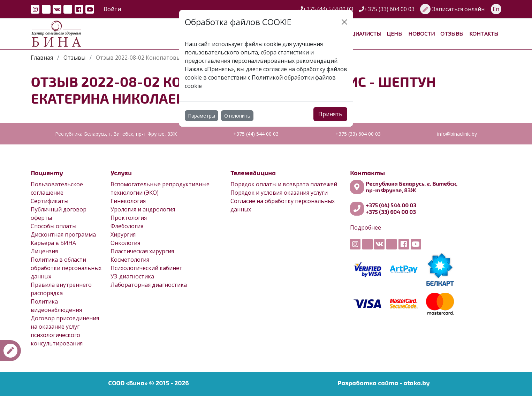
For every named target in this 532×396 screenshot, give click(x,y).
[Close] (344, 22)
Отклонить (237, 116)
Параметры (202, 116)
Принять (330, 114)
